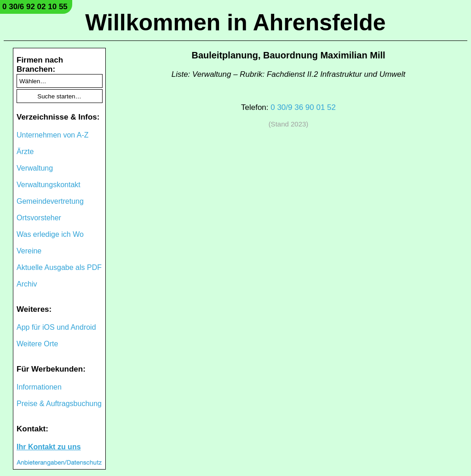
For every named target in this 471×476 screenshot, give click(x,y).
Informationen (39, 387)
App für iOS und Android (56, 327)
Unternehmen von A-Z (53, 135)
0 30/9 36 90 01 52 (303, 107)
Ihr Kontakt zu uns (49, 447)
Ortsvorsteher (39, 218)
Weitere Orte (37, 344)
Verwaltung (35, 168)
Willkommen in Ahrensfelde (235, 23)
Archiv (27, 284)
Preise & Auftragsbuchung (59, 404)
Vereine (29, 251)
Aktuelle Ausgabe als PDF (59, 267)
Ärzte (25, 152)
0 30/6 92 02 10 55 (35, 7)
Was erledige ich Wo (50, 234)
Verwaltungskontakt (49, 185)
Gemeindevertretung (50, 201)
